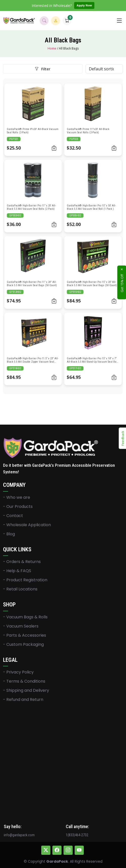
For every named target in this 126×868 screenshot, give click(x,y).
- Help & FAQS (17, 571)
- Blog (9, 534)
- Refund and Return (23, 700)
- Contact (13, 516)
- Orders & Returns (22, 562)
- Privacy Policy (18, 672)
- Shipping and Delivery (26, 690)
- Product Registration (25, 580)
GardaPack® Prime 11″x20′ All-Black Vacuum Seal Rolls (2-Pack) (88, 131)
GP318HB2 (15, 368)
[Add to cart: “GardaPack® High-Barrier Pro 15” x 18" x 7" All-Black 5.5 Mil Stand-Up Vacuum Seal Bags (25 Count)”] (114, 377)
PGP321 (14, 139)
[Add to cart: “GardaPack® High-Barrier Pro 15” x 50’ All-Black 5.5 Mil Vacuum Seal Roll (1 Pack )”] (114, 224)
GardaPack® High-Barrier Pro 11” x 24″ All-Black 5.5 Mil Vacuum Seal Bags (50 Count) (32, 284)
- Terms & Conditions (24, 681)
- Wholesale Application (27, 525)
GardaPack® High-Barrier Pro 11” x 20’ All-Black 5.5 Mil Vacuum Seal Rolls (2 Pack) (31, 207)
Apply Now (84, 5)
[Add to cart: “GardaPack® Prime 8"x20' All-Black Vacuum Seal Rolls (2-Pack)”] (54, 148)
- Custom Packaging (23, 645)
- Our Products (18, 507)
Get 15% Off (122, 283)
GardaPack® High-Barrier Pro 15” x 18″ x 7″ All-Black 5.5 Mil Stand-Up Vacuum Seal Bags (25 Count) (93, 362)
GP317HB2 (75, 368)
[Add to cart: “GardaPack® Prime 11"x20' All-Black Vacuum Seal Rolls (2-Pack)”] (114, 148)
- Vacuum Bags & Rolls (25, 617)
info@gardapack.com (19, 835)
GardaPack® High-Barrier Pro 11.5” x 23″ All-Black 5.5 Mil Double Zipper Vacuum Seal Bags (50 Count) (33, 362)
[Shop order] (104, 69)
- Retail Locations (20, 589)
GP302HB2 (15, 215)
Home (52, 48)
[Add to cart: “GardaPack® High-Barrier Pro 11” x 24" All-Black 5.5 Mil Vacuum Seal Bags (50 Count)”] (54, 301)
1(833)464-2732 (77, 835)
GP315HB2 (75, 292)
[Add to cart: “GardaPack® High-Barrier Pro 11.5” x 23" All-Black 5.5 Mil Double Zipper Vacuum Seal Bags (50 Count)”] (54, 377)
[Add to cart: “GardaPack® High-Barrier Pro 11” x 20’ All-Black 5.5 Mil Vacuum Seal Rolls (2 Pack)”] (54, 224)
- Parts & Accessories (25, 635)
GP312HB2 (15, 292)
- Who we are (17, 497)
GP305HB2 (75, 215)
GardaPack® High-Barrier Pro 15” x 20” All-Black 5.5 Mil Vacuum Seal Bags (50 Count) (92, 284)
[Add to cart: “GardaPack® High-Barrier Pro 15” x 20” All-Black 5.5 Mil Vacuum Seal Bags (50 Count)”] (114, 301)
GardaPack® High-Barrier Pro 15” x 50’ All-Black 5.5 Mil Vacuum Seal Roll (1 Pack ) (91, 207)
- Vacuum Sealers (21, 626)
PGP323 (74, 139)
